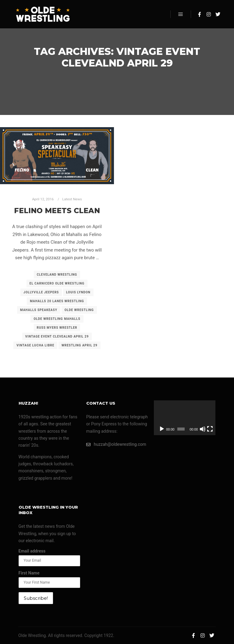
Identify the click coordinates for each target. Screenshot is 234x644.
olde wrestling (79, 310)
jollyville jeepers (41, 292)
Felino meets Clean (57, 211)
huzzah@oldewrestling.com (116, 444)
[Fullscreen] (210, 429)
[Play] (162, 429)
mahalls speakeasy (39, 310)
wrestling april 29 (80, 345)
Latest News (72, 199)
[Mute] (203, 429)
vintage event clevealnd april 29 (57, 336)
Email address (32, 551)
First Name (29, 573)
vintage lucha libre (35, 345)
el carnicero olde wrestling (57, 283)
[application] (185, 418)
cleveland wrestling (57, 275)
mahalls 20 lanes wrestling (57, 301)
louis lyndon (78, 292)
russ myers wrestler (57, 328)
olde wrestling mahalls (57, 319)
